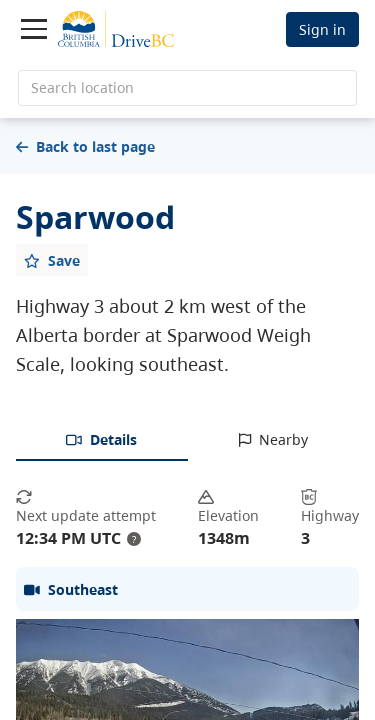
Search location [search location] (82, 87)
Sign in (322, 29)
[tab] (102, 441)
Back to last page (85, 146)
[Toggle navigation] (34, 29)
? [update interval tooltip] (134, 539)
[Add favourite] (52, 260)
